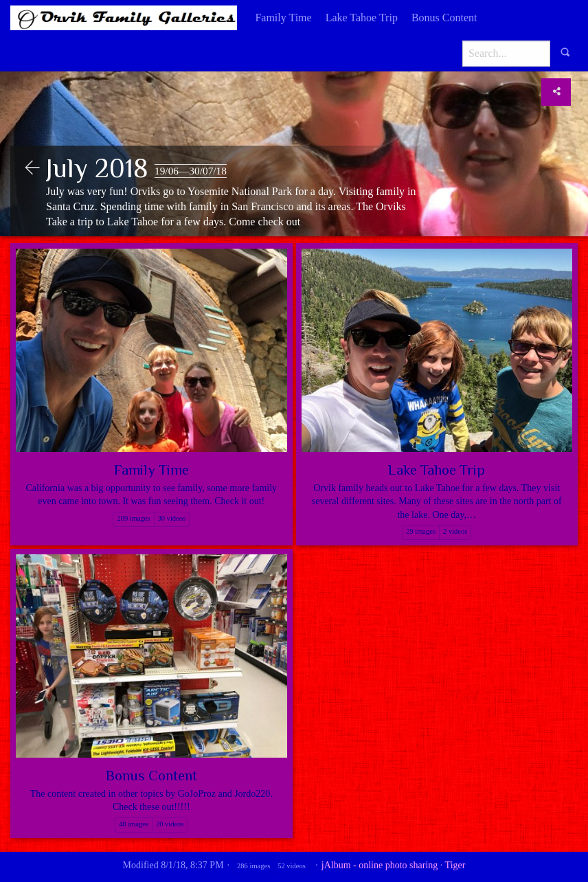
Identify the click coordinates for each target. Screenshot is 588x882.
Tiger (455, 865)
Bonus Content (444, 18)
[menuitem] (283, 18)
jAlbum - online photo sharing (380, 865)
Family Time (283, 18)
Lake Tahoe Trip (362, 18)
